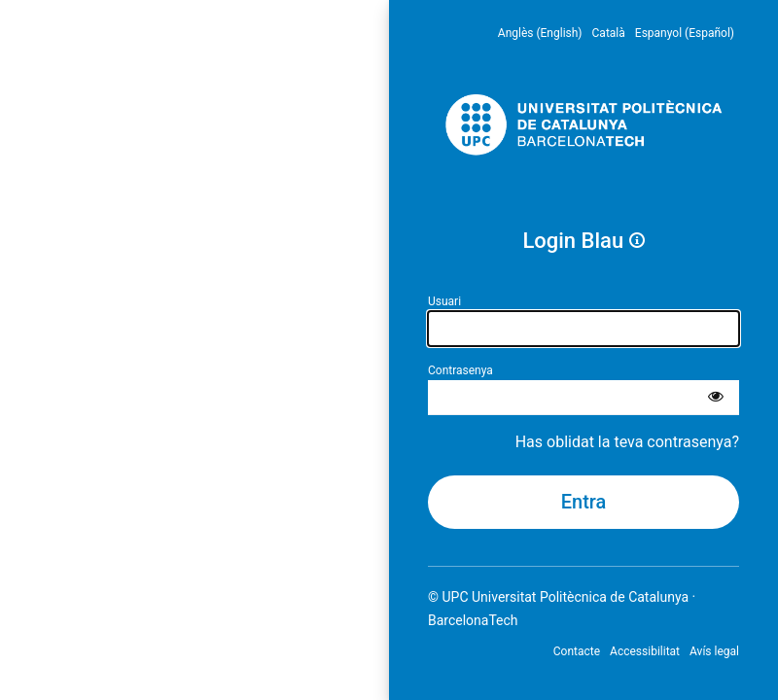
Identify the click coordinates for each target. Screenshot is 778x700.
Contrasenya (460, 370)
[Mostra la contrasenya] (716, 398)
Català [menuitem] (609, 33)
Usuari (444, 301)
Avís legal (714, 651)
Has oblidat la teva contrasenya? (627, 442)
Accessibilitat (645, 651)
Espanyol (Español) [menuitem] (685, 33)
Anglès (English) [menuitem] (540, 33)
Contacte (577, 651)
